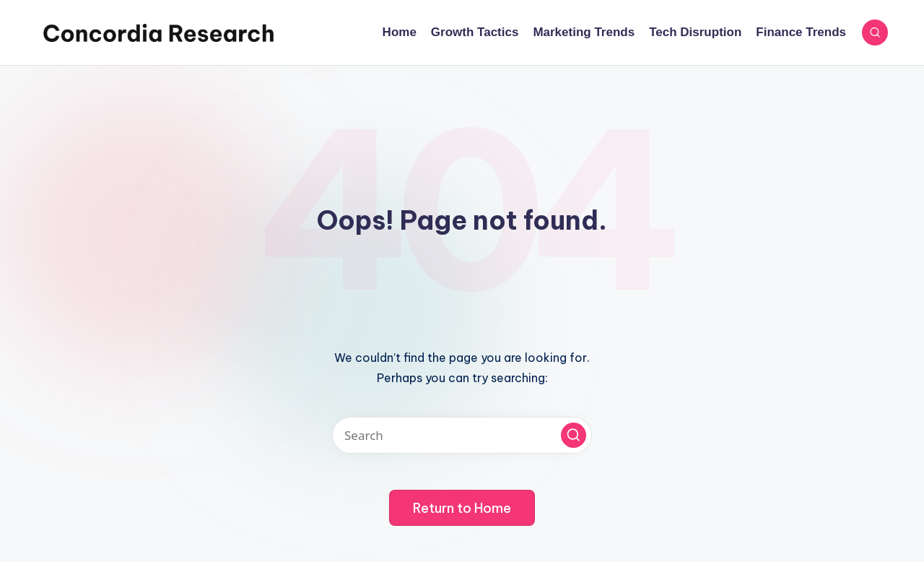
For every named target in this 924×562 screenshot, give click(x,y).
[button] (574, 435)
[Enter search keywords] (462, 435)
